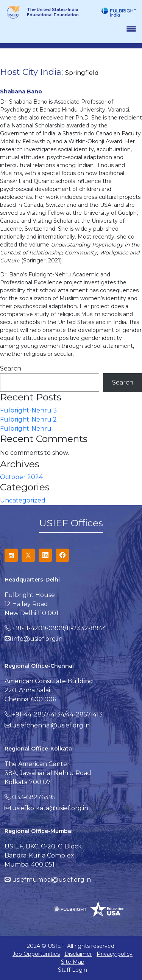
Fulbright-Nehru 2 (28, 419)
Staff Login (73, 970)
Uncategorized (23, 500)
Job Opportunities (36, 954)
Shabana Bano (21, 91)
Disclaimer (78, 954)
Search (11, 368)
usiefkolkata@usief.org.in (50, 808)
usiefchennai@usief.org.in (51, 725)
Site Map (73, 962)
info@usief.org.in (37, 639)
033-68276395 (34, 797)
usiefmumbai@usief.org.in (51, 880)
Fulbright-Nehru (26, 429)
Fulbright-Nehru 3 (28, 410)
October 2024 (21, 477)
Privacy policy (115, 954)
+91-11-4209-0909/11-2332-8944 (59, 628)
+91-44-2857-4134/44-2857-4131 (59, 714)
